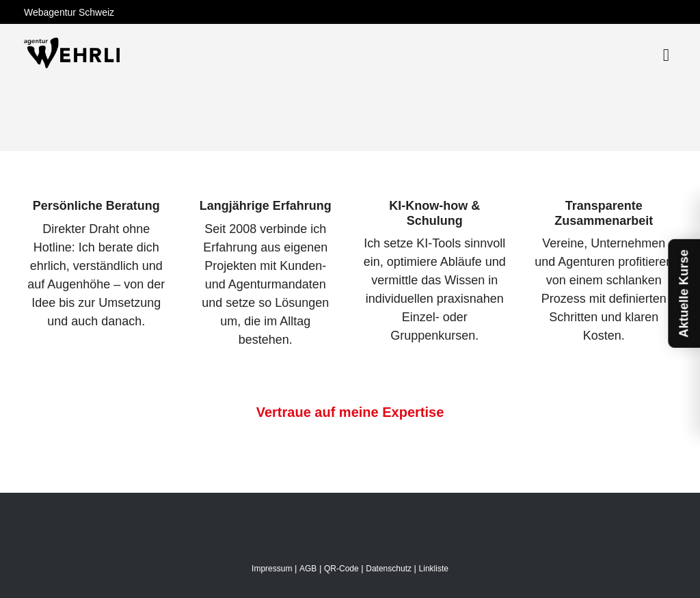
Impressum (272, 569)
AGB (308, 569)
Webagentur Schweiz (69, 12)
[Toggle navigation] (666, 55)
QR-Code (341, 569)
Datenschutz (389, 569)
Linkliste (434, 569)
